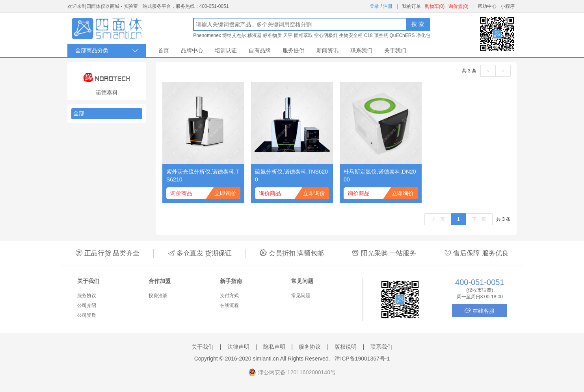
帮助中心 (487, 6)
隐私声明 (274, 347)
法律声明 (238, 347)
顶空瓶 (381, 35)
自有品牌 (260, 50)
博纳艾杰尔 (234, 35)
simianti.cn (266, 359)
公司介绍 (87, 305)
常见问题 (301, 296)
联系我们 (361, 50)
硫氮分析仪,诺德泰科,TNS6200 (291, 176)
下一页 (479, 219)
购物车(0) (435, 6)
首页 (164, 50)
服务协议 (87, 296)
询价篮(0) (458, 6)
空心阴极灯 (326, 35)
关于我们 (395, 50)
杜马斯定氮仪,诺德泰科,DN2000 (380, 176)
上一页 (438, 219)
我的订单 (411, 6)
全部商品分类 (107, 51)
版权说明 (346, 347)
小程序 (508, 6)
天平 (288, 35)
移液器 (255, 35)
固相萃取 (303, 35)
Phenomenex (207, 35)
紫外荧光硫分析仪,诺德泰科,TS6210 (203, 176)
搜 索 (418, 24)
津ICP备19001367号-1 (362, 359)
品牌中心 (192, 50)
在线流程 (229, 305)
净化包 (423, 35)
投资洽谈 (158, 296)
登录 (374, 6)
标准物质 (272, 35)
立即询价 (225, 193)
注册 (388, 6)
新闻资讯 (327, 50)
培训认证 (226, 50)
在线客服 (480, 311)
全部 (79, 113)
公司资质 (87, 315)
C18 (368, 35)
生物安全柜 (351, 35)
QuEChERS (402, 35)
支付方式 (229, 296)
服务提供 (294, 50)
